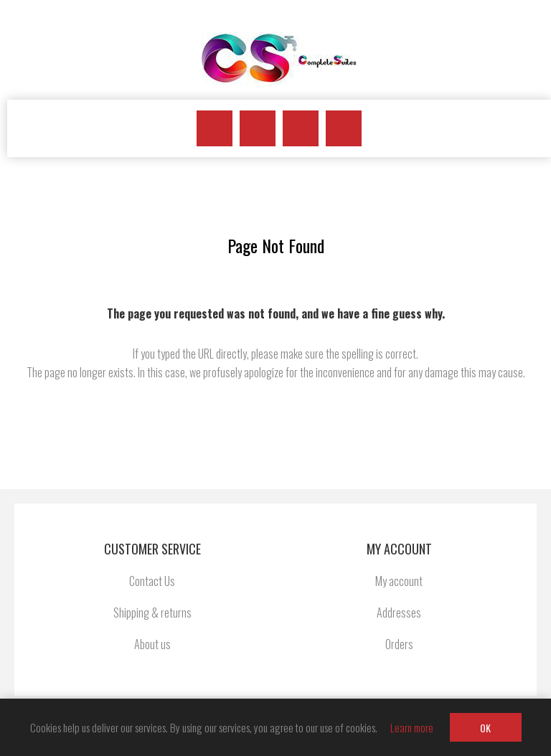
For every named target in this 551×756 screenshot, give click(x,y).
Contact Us (152, 581)
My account (399, 581)
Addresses (399, 613)
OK (485, 728)
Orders (399, 644)
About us (152, 644)
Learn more (412, 727)
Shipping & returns (152, 613)
